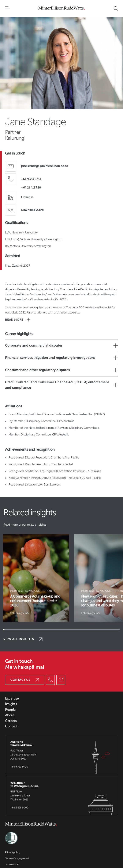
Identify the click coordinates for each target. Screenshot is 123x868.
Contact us (25, 680)
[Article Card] (36, 578)
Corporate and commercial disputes (61, 346)
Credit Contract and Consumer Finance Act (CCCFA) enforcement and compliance (61, 385)
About (10, 715)
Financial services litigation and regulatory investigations (61, 358)
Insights (11, 704)
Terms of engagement (17, 858)
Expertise (12, 698)
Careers (11, 721)
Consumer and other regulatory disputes (61, 370)
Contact (11, 726)
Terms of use (12, 864)
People (10, 710)
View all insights (23, 639)
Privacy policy (13, 852)
